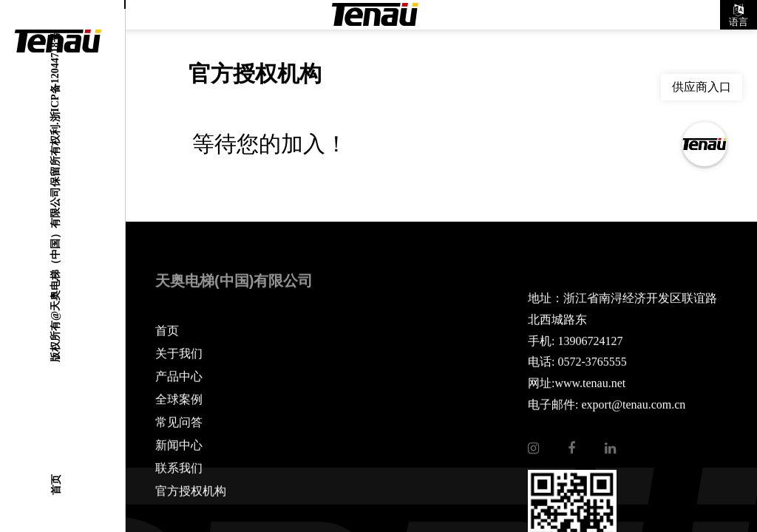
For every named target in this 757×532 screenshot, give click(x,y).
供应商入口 (702, 87)
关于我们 (179, 354)
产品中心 (179, 377)
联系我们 (179, 468)
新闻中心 (179, 446)
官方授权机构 (191, 491)
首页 (55, 485)
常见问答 (179, 423)
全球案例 (179, 400)
